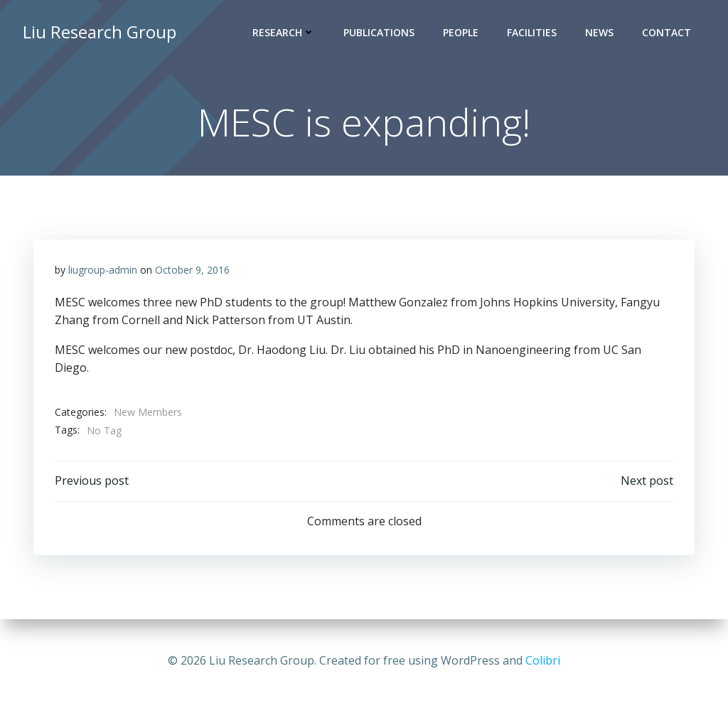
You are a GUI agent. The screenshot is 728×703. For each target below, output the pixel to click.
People (461, 32)
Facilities (532, 32)
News (599, 32)
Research (284, 32)
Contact (667, 32)
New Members (148, 412)
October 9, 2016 (192, 270)
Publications (379, 32)
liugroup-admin (103, 270)
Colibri (543, 660)
